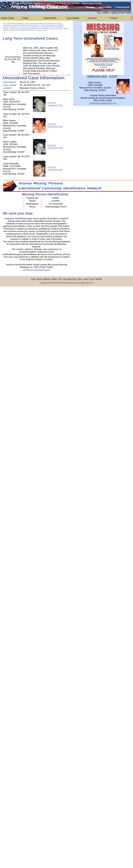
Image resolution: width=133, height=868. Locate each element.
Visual (32, 207)
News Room (50, 18)
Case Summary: (13, 57)
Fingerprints (32, 198)
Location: (8, 88)
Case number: (10, 85)
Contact (114, 18)
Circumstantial (56, 204)
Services (92, 18)
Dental (32, 201)
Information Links (70, 279)
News (80, 279)
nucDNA (56, 201)
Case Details (73, 18)
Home (33, 279)
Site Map (99, 279)
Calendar (46, 279)
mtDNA (56, 198)
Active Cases (8, 18)
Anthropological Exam (56, 207)
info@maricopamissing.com (37, 270)
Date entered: (10, 82)
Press (92, 279)
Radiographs (32, 204)
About (26, 18)
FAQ (60, 279)
